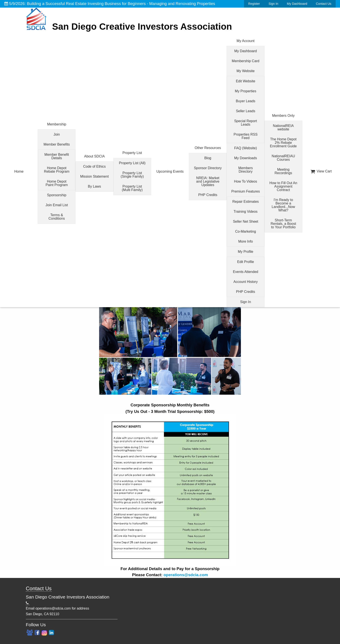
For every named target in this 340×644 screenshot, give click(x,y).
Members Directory (246, 170)
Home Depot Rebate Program (57, 170)
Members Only (283, 116)
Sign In (273, 4)
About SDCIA (94, 156)
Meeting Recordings (283, 171)
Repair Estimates (246, 202)
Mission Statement (95, 176)
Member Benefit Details (57, 156)
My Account (246, 41)
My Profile (246, 252)
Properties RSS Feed (245, 136)
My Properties (246, 91)
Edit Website (246, 81)
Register (254, 4)
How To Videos (245, 181)
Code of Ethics (95, 166)
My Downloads (246, 158)
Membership (57, 124)
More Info (246, 241)
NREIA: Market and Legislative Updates (208, 181)
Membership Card (246, 61)
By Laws (94, 186)
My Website (246, 71)
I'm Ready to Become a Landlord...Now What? (283, 205)
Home (19, 171)
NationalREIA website (283, 127)
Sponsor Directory (208, 168)
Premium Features (246, 191)
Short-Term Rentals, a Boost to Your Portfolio (283, 224)
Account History (245, 282)
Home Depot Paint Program (57, 183)
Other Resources (208, 148)
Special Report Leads (246, 123)
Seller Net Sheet (246, 221)
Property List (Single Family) (132, 175)
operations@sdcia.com (186, 575)
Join (57, 134)
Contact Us (324, 4)
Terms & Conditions (57, 217)
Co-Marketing (245, 231)
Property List (132, 153)
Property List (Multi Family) (132, 188)
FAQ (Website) (246, 148)
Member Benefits (57, 144)
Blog (208, 158)
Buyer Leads (246, 101)
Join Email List (57, 205)
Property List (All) (132, 163)
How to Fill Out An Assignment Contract (283, 186)
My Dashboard (297, 4)
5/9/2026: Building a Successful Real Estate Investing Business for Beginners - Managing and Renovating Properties (110, 4)
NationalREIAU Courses (283, 158)
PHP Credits (208, 195)
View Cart (321, 171)
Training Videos (245, 212)
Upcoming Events (170, 171)
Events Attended (246, 272)
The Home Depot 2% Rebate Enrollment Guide (283, 143)
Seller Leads (246, 111)
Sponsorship (57, 195)
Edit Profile (246, 262)
